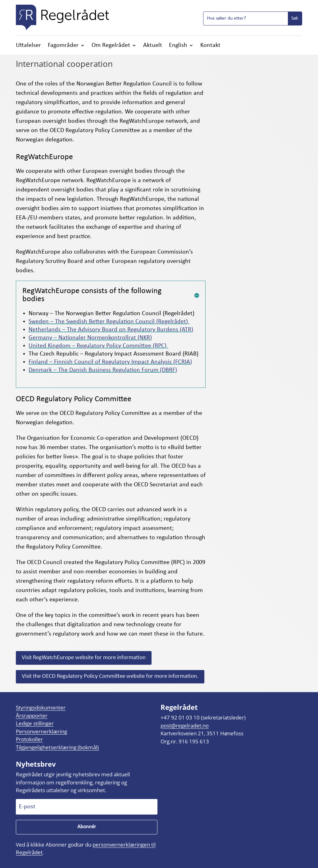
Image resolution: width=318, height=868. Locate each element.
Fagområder (63, 46)
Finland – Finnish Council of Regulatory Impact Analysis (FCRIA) (110, 362)
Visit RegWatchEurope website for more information (84, 658)
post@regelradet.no (185, 726)
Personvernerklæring (41, 731)
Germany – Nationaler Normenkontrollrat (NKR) (90, 338)
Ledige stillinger (35, 723)
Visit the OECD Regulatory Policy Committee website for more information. (110, 676)
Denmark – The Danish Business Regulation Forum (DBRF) (103, 370)
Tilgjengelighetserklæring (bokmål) (57, 747)
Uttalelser (28, 46)
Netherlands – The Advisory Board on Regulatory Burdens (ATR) (111, 330)
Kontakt (210, 46)
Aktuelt (153, 46)
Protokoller (29, 739)
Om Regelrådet (111, 46)
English (178, 46)
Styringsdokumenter (41, 707)
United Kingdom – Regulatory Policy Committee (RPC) (98, 346)
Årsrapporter (32, 716)
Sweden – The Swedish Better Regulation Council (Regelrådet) (109, 322)
